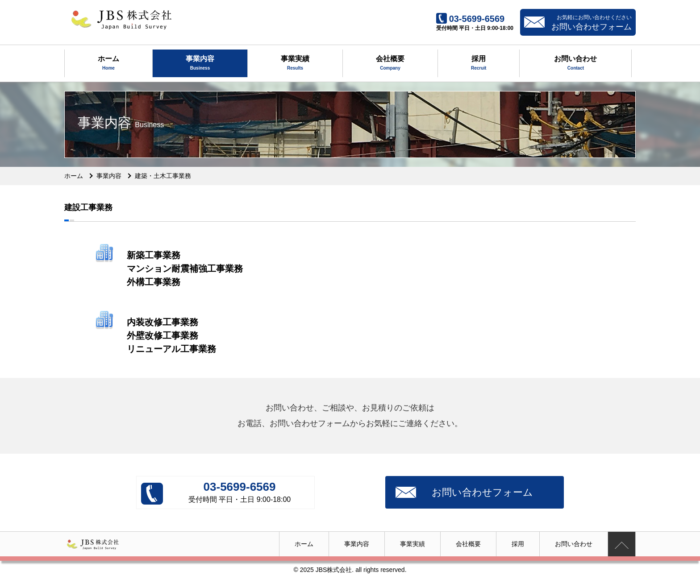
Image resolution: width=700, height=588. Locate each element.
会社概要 (390, 64)
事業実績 (295, 64)
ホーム (108, 64)
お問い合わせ (575, 64)
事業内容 (200, 64)
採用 (479, 64)
